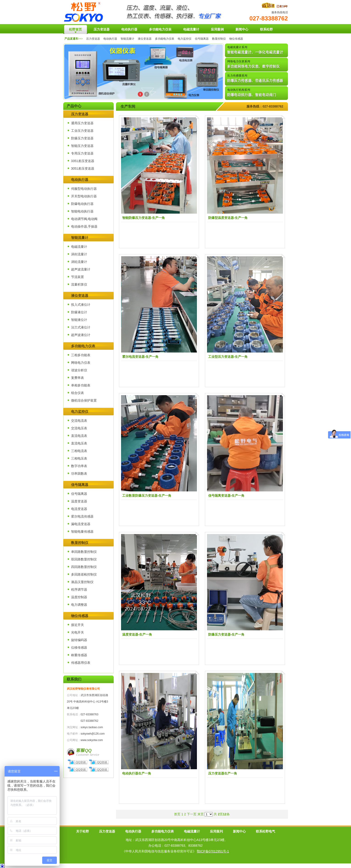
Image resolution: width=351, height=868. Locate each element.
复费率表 (77, 378)
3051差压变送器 (83, 168)
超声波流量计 (81, 269)
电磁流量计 (79, 247)
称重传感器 (79, 655)
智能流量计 (127, 39)
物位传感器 (236, 39)
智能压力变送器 (82, 146)
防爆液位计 (79, 312)
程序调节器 (79, 590)
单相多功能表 (81, 385)
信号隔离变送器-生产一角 (226, 496)
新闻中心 (239, 831)
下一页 (192, 814)
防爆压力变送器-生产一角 (226, 634)
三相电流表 (79, 451)
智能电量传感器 (82, 532)
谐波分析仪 (79, 370)
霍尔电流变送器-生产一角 (140, 357)
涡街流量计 (79, 254)
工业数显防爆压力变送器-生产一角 (147, 496)
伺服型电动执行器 (84, 189)
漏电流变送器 (81, 524)
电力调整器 (79, 605)
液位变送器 (145, 39)
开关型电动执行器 (84, 196)
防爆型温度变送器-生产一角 (228, 218)
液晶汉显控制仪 (82, 582)
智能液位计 (79, 320)
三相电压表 (79, 458)
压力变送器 (93, 39)
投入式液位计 (81, 305)
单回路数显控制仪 (84, 552)
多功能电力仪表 (165, 39)
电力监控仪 (185, 39)
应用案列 (216, 831)
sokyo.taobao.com (92, 727)
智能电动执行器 (82, 211)
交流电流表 (79, 421)
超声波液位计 (81, 335)
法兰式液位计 (81, 327)
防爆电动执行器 (82, 204)
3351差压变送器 (83, 161)
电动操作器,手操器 (84, 226)
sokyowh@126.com (93, 734)
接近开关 (77, 625)
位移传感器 (79, 648)
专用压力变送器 (82, 153)
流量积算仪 (79, 284)
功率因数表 (79, 474)
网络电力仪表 (81, 363)
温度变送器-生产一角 (137, 634)
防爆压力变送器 (82, 138)
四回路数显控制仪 (84, 567)
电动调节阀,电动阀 (84, 219)
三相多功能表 (81, 355)
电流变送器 (79, 509)
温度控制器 (79, 597)
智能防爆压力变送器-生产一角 (144, 218)
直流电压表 (79, 443)
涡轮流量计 (79, 262)
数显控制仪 (219, 39)
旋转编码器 (79, 640)
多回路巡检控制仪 (84, 574)
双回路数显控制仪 (84, 559)
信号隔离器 (202, 39)
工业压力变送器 (82, 131)
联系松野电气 (265, 831)
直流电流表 (79, 436)
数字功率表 (79, 466)
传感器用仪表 (81, 663)
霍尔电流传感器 (82, 516)
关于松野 (83, 831)
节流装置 (77, 277)
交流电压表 (79, 428)
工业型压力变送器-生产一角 (228, 357)
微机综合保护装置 (84, 400)
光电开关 (77, 632)
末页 (201, 814)
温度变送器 (79, 501)
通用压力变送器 (82, 123)
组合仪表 (77, 393)
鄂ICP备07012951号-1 (213, 851)
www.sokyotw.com (92, 740)
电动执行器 (110, 39)
